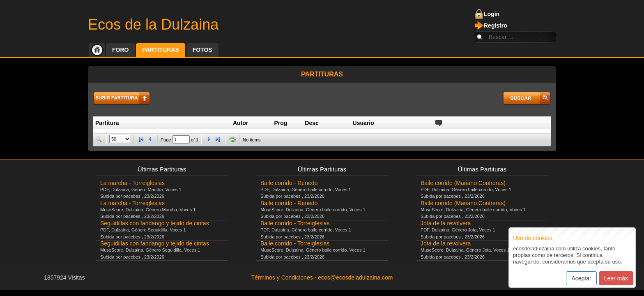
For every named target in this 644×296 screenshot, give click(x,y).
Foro (120, 50)
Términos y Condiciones (282, 277)
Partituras (160, 50)
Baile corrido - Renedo (289, 183)
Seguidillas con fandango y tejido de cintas (155, 223)
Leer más (616, 278)
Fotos (202, 50)
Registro (496, 25)
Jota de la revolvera (446, 223)
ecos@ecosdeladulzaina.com (355, 277)
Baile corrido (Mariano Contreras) (463, 183)
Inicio (97, 50)
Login (492, 14)
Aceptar (581, 278)
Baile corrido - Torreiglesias (295, 223)
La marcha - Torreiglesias (132, 183)
